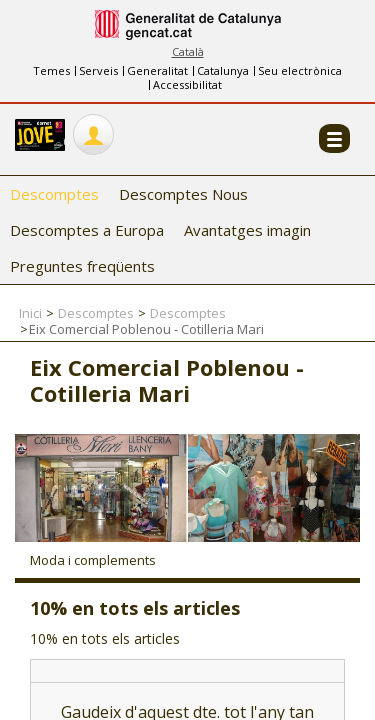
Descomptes (54, 194)
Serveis (98, 70)
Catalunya (223, 70)
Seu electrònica (300, 70)
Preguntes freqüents (82, 266)
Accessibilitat (187, 84)
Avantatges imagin (247, 230)
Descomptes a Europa (87, 230)
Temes (51, 70)
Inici (30, 313)
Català (188, 51)
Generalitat (157, 70)
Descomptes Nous (183, 194)
